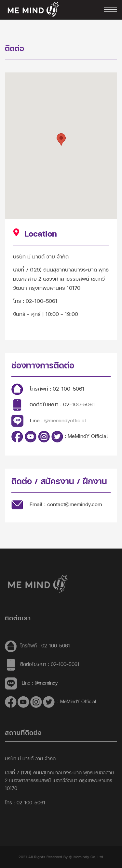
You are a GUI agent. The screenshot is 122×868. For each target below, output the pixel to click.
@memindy (46, 683)
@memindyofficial (65, 420)
